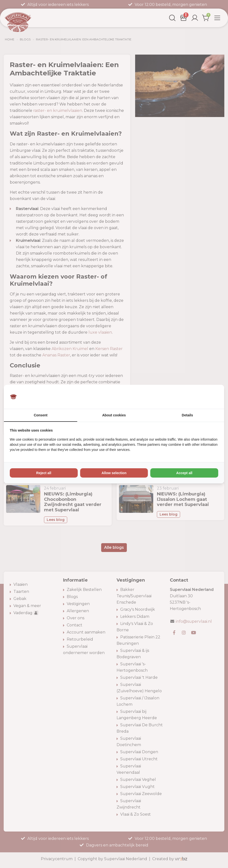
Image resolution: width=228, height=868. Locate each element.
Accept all (184, 473)
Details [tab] (187, 415)
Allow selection (114, 473)
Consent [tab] (41, 415)
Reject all (44, 473)
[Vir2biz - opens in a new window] (212, 397)
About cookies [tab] (114, 415)
